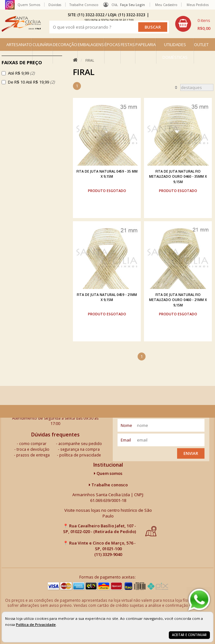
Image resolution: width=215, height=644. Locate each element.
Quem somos (108, 473)
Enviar (191, 453)
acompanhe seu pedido (80, 443)
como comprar (33, 443)
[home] (21, 24)
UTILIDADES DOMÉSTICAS (175, 51)
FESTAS (128, 45)
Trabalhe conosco (108, 485)
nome (126, 425)
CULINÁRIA (42, 45)
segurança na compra (80, 449)
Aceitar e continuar (189, 635)
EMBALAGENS (91, 45)
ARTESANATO (19, 45)
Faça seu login (133, 5)
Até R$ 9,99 (21, 73)
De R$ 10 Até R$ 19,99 (31, 82)
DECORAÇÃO (65, 45)
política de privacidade (80, 455)
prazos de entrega (33, 455)
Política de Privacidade (36, 624)
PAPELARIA (146, 45)
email (126, 440)
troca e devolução (33, 449)
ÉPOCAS (112, 45)
